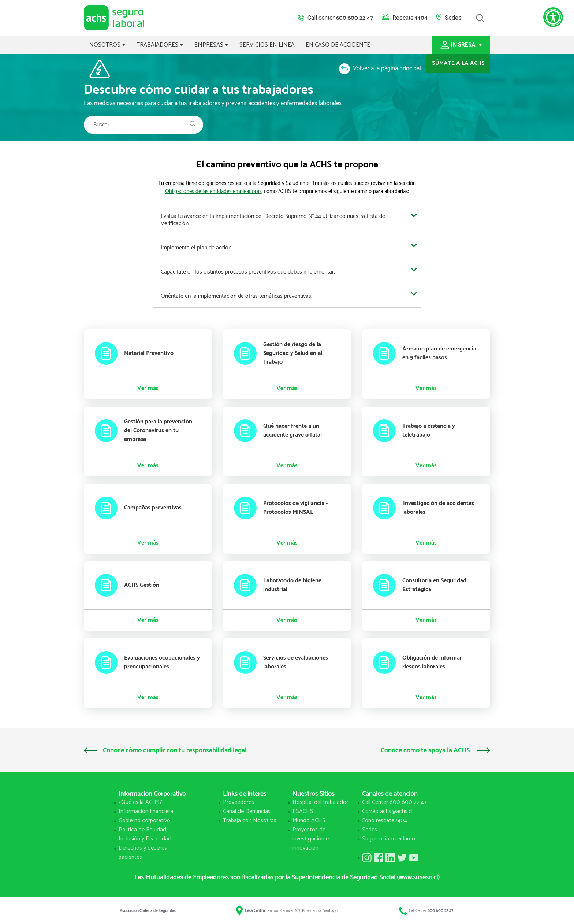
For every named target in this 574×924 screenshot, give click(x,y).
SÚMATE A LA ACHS (458, 63)
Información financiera (146, 811)
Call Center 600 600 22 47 (394, 802)
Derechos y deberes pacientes (143, 853)
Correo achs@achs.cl (387, 811)
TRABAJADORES (160, 45)
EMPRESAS (211, 45)
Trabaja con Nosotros (250, 821)
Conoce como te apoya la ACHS (435, 750)
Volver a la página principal (380, 68)
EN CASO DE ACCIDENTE (338, 45)
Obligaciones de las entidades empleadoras (213, 191)
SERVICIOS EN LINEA (267, 45)
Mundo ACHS (309, 821)
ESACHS (303, 811)
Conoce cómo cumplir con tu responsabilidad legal (165, 750)
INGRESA (461, 45)
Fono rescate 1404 (385, 821)
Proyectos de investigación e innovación (311, 839)
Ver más (148, 389)
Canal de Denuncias (247, 811)
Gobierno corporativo (144, 821)
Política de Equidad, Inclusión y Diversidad (145, 834)
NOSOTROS (107, 45)
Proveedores (238, 802)
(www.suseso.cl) (418, 877)
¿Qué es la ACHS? (140, 802)
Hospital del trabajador (320, 802)
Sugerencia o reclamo (389, 839)
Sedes (453, 18)
